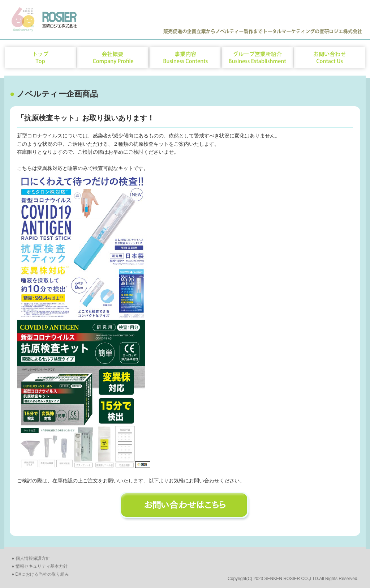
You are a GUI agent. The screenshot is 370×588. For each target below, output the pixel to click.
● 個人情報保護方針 (31, 558)
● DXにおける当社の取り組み (40, 574)
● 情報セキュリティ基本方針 (40, 566)
